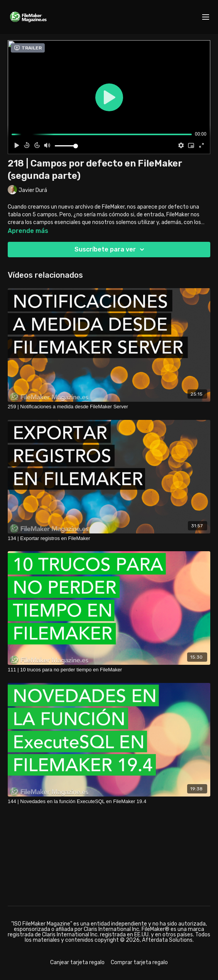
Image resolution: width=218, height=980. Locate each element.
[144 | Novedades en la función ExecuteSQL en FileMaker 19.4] (109, 802)
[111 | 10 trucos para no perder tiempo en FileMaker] (109, 670)
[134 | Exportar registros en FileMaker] (109, 538)
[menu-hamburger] (206, 17)
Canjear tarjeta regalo (77, 962)
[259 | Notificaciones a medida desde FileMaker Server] (109, 407)
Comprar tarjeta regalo (139, 962)
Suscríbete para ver (111, 250)
